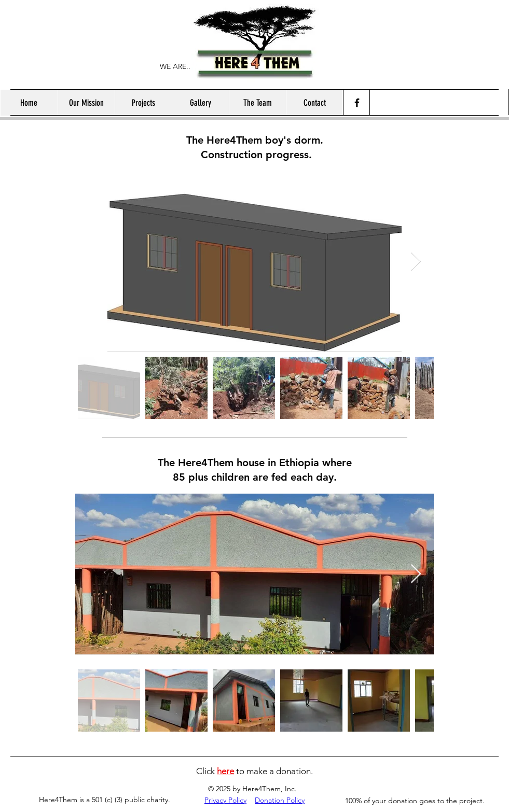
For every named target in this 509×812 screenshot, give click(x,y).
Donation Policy (280, 800)
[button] (143, 103)
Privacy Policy (225, 800)
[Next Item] (416, 262)
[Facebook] (357, 103)
